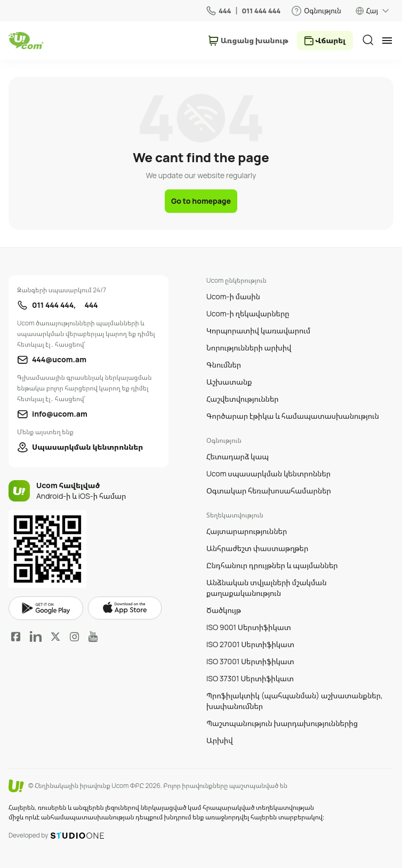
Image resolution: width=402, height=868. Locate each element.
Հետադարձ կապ (238, 456)
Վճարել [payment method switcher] (330, 40)
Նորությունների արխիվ (249, 348)
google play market (46, 608)
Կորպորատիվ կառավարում (258, 331)
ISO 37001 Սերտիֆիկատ (250, 661)
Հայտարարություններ (247, 531)
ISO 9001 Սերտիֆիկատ (249, 627)
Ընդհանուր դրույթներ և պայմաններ (272, 565)
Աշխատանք (229, 382)
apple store (125, 608)
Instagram (75, 636)
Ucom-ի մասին (233, 296)
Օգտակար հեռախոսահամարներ (269, 491)
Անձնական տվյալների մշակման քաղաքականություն (267, 588)
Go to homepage (201, 201)
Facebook (16, 636)
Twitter (55, 636)
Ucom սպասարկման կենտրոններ (268, 473)
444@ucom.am (59, 359)
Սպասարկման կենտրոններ (87, 447)
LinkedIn (36, 636)
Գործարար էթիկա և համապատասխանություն (293, 416)
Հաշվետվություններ (243, 399)
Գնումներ (224, 365)
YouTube (93, 636)
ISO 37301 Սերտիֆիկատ (250, 678)
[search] (368, 40)
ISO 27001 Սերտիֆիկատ (250, 644)
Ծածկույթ (224, 610)
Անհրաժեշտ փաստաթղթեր (257, 548)
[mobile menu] (387, 41)
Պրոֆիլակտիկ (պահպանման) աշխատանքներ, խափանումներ (295, 701)
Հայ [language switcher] (372, 11)
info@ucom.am (60, 414)
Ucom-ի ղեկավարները (248, 313)
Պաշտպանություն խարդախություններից (282, 723)
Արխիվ (220, 740)
